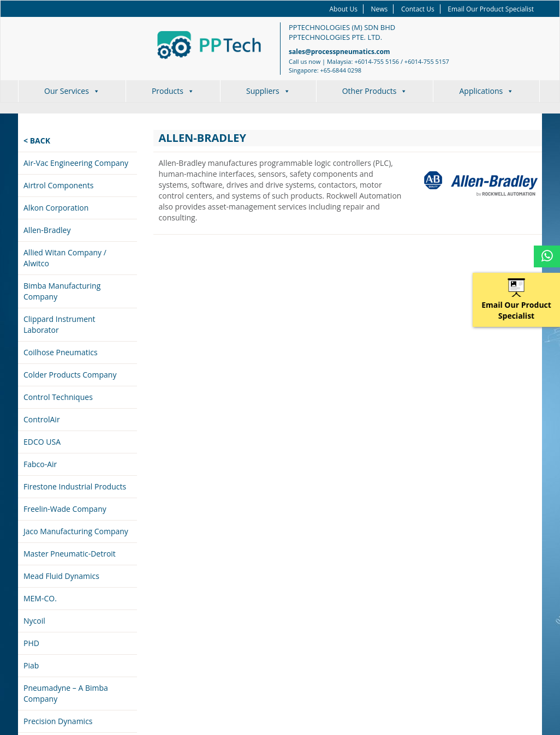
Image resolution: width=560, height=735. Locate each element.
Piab (31, 665)
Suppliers (268, 91)
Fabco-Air (40, 464)
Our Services (72, 91)
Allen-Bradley (47, 230)
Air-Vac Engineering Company (76, 163)
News (380, 9)
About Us (344, 9)
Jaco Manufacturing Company (76, 531)
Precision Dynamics (58, 721)
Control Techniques (58, 397)
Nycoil (34, 621)
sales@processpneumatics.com (339, 52)
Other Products (375, 91)
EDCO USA (42, 442)
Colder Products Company (70, 375)
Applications (486, 91)
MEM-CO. (40, 598)
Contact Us (418, 9)
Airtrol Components (58, 185)
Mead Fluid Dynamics (61, 576)
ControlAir (42, 419)
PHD (31, 643)
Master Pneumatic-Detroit (70, 554)
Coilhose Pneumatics (61, 352)
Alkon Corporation (56, 208)
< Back (37, 141)
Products (173, 91)
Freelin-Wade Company (65, 509)
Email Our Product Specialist (491, 9)
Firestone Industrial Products (75, 486)
